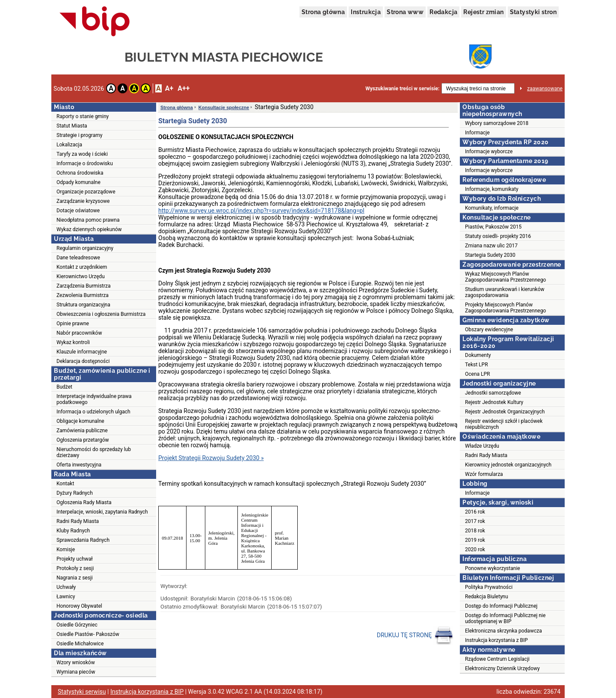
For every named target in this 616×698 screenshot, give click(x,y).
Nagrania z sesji (75, 578)
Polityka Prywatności (489, 587)
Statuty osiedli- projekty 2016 (498, 236)
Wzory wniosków (76, 662)
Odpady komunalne (78, 182)
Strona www (405, 12)
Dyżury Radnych (75, 493)
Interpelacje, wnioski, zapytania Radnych (102, 512)
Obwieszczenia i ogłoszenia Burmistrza (101, 314)
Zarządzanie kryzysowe (83, 201)
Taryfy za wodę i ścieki (82, 154)
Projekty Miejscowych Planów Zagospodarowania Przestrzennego (505, 308)
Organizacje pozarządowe (86, 192)
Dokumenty (478, 355)
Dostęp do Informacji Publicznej (501, 606)
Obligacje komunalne (80, 421)
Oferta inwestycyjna (79, 465)
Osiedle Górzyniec (77, 625)
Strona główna (323, 12)
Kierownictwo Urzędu (81, 276)
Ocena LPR (477, 374)
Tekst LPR (477, 365)
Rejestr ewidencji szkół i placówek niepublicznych (504, 424)
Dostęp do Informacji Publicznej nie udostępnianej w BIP (505, 618)
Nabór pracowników (79, 333)
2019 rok (475, 540)
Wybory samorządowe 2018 (497, 123)
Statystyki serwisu (82, 692)
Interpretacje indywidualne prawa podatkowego (94, 399)
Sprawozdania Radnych (83, 540)
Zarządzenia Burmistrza (84, 286)
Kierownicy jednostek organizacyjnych (508, 465)
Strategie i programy (79, 135)
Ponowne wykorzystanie (493, 568)
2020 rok (475, 549)
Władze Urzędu (482, 446)
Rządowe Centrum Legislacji (497, 659)
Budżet (64, 387)
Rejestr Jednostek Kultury (494, 402)
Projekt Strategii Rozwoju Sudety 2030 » (211, 458)
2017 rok (475, 521)
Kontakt (65, 484)
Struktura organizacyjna (83, 305)
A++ (184, 88)
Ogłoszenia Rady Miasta (84, 502)
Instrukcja (366, 12)
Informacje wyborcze (489, 151)
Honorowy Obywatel (79, 606)
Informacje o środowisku (85, 163)
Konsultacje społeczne (224, 107)
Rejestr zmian (483, 12)
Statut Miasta (72, 126)
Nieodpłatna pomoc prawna (88, 220)
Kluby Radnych (73, 531)
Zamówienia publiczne (82, 431)
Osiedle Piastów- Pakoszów (88, 634)
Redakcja (443, 12)
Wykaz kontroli (73, 342)
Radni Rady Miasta (78, 521)
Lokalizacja (69, 145)
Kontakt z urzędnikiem (82, 267)
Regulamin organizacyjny (85, 248)
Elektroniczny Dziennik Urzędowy (502, 668)
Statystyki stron (533, 12)
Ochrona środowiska (80, 173)
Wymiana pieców (76, 672)
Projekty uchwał (75, 559)
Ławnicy (66, 597)
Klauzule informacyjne (82, 352)
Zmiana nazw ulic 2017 (491, 246)
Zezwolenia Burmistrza (83, 295)
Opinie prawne (73, 324)
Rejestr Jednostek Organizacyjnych (505, 412)
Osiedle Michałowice (80, 644)
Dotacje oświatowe (78, 211)
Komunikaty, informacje (492, 208)
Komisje (66, 549)
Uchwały (66, 587)
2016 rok (475, 512)
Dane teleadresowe (78, 258)
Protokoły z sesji (75, 568)
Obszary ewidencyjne (489, 330)
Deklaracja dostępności (83, 361)
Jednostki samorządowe (493, 393)
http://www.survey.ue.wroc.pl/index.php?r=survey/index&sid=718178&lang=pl (261, 211)
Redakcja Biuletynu (487, 597)
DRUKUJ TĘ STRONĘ (415, 636)
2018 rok (475, 531)
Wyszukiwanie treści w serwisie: (402, 89)
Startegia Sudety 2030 (490, 255)
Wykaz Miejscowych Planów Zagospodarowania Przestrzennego (505, 277)
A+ (169, 88)
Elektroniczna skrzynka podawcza (503, 631)
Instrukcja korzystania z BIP (496, 640)
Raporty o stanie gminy (83, 116)
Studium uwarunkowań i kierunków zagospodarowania (505, 292)
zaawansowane (545, 89)
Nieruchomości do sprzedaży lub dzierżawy (94, 452)
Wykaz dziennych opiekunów (89, 229)
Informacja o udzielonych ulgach (93, 412)
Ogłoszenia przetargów (83, 440)
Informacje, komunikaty (492, 189)
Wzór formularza (484, 474)
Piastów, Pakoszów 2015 (493, 227)
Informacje (477, 133)
